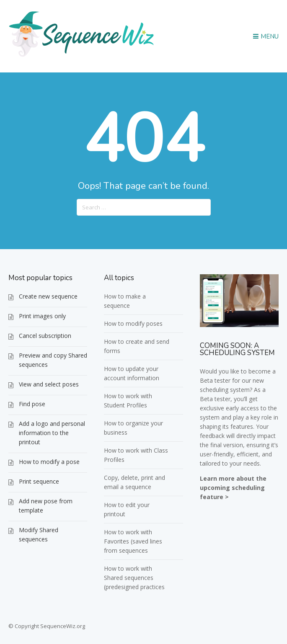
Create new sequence (48, 296)
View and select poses (49, 384)
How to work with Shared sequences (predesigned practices (134, 578)
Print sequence (39, 481)
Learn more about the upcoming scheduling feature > (233, 488)
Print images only (42, 316)
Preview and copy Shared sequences (53, 360)
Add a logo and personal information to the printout (52, 433)
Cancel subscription (45, 336)
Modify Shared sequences (39, 535)
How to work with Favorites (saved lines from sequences (133, 541)
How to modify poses (133, 323)
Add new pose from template (46, 506)
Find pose (32, 404)
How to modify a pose (49, 462)
